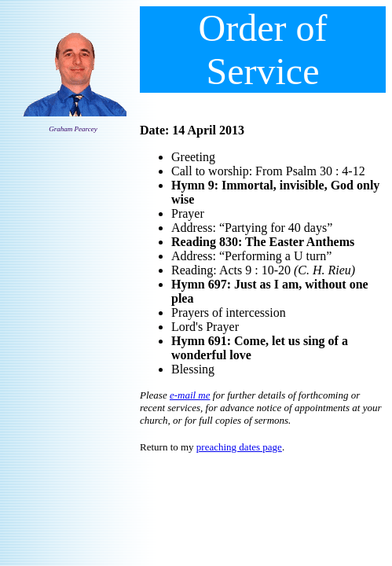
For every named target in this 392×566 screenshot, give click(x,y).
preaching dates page (239, 447)
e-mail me (190, 395)
